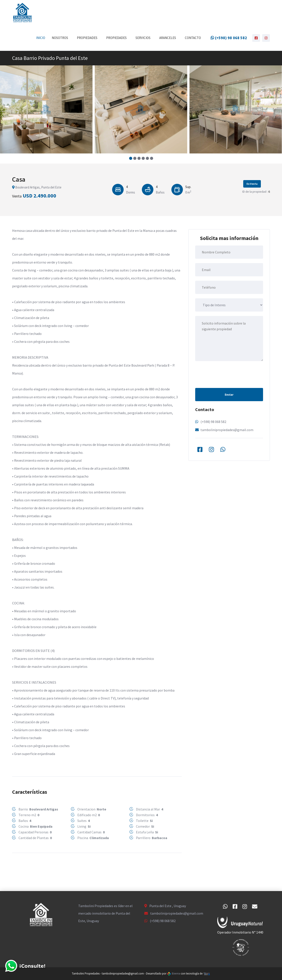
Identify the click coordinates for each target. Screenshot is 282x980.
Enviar (229, 395)
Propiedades (87, 38)
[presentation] (229, 374)
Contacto (193, 38)
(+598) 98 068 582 (229, 38)
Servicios (143, 38)
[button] (131, 158)
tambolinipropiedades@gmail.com (227, 430)
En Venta (252, 184)
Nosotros (60, 38)
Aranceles (168, 38)
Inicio (41, 38)
